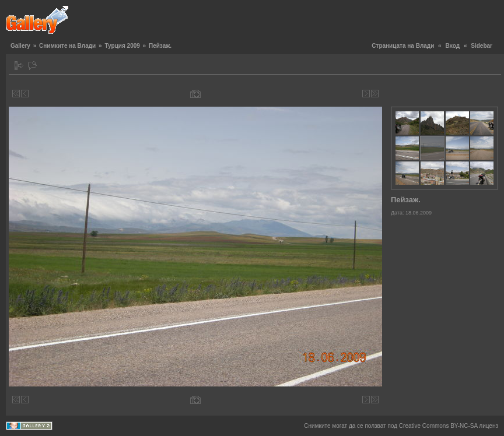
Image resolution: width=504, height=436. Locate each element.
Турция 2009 (122, 46)
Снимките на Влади (67, 46)
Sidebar (482, 46)
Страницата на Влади (403, 46)
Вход (452, 46)
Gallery (20, 46)
